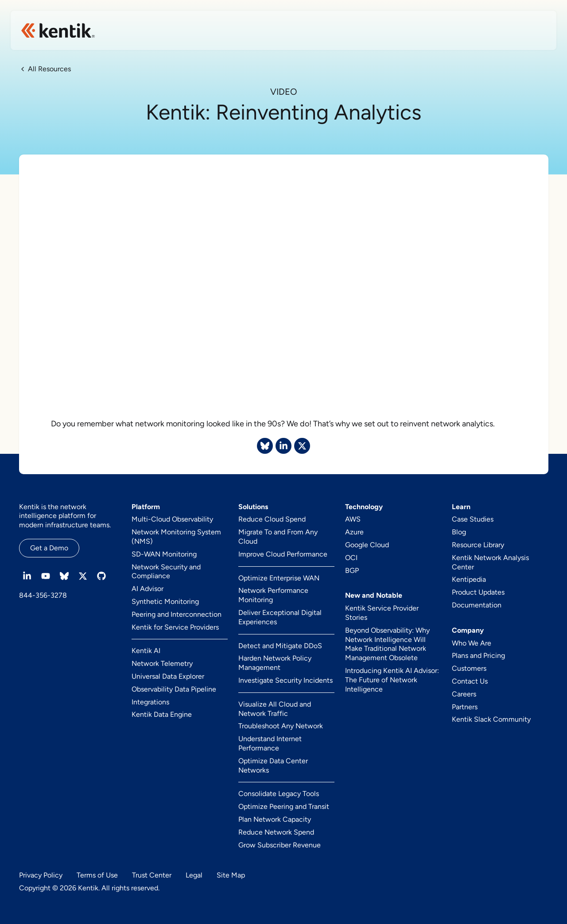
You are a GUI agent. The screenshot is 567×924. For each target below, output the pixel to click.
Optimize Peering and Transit (284, 806)
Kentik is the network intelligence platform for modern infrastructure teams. (65, 516)
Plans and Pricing (478, 655)
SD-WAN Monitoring (164, 554)
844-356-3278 (43, 595)
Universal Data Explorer (168, 676)
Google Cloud (367, 545)
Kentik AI (146, 651)
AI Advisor (148, 589)
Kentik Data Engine (162, 714)
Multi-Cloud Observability (172, 519)
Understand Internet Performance (270, 743)
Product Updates (478, 592)
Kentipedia (469, 579)
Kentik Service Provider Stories (382, 613)
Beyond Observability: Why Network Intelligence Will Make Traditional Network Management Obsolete (387, 644)
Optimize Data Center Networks (273, 765)
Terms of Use (97, 875)
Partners (465, 707)
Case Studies (473, 519)
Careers (464, 694)
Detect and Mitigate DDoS (280, 646)
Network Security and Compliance (166, 572)
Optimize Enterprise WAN (279, 578)
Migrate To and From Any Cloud (278, 537)
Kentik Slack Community (491, 719)
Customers (469, 668)
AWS (353, 519)
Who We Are (472, 643)
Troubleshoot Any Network (281, 726)
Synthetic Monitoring (165, 601)
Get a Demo (49, 548)
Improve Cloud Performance (283, 554)
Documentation (477, 605)
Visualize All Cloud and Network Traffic (275, 709)
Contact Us (470, 681)
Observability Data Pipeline (174, 689)
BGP (352, 570)
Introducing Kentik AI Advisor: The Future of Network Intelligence (392, 680)
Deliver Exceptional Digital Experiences (280, 617)
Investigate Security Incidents (285, 680)
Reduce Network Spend (276, 832)
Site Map (231, 875)
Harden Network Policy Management (275, 663)
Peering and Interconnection (177, 614)
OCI (351, 558)
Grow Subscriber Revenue (280, 845)
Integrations (150, 702)
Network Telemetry (162, 663)
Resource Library (478, 545)
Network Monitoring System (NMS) (176, 537)
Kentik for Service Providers (175, 627)
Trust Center (152, 875)
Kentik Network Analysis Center (490, 562)
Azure (354, 532)
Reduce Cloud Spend (272, 519)
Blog (459, 532)
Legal (194, 875)
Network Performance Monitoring (273, 595)
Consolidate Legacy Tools (279, 794)
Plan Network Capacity (275, 819)
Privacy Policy (41, 875)
